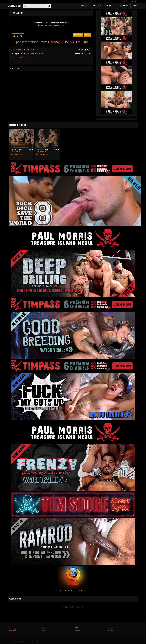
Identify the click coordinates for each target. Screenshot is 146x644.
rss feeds (111, 630)
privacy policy (13, 630)
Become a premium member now (51, 25)
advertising (78, 630)
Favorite (78, 35)
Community (123, 6)
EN (136, 1)
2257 (76, 628)
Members (110, 6)
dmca (43, 630)
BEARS (41, 54)
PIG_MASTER (27, 49)
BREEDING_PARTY (18, 154)
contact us (111, 628)
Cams (135, 6)
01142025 (21, 57)
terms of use (13, 628)
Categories (97, 6)
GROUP (26, 54)
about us (44, 628)
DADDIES (34, 54)
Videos (84, 6)
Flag (88, 35)
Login (132, 1)
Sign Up (127, 1)
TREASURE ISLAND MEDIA (68, 42)
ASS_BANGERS (42, 154)
